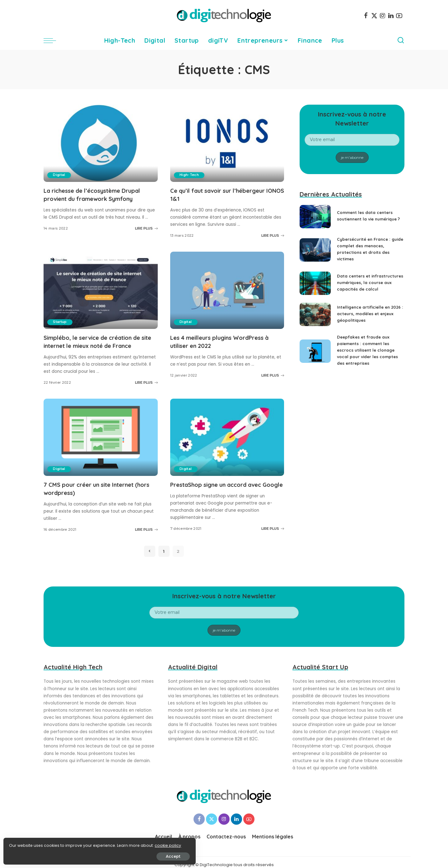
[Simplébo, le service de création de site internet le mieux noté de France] (101, 290)
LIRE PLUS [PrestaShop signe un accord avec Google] (273, 535)
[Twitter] (374, 16)
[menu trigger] (53, 40)
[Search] (401, 40)
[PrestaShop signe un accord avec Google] (227, 436)
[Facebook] (366, 16)
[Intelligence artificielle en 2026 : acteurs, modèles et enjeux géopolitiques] (315, 319)
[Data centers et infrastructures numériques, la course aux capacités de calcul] (315, 285)
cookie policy (24, 844)
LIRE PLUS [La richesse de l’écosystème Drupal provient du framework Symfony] (146, 228)
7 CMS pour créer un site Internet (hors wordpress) (94, 487)
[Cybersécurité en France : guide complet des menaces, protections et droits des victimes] (315, 250)
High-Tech (190, 175)
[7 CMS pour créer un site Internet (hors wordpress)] (101, 436)
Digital (60, 175)
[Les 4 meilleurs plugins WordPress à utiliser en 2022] (227, 290)
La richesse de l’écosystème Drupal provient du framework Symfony (97, 194)
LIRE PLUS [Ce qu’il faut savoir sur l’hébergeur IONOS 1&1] (273, 235)
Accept (75, 854)
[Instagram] (383, 16)
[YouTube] (399, 16)
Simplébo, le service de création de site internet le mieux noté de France (100, 341)
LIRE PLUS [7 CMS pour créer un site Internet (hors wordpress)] (146, 528)
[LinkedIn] (391, 16)
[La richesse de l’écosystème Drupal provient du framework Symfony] (101, 143)
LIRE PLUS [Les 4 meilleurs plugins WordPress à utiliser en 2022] (273, 374)
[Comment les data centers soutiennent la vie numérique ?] (315, 217)
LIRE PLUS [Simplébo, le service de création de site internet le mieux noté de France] (146, 381)
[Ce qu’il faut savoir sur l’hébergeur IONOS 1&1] (227, 143)
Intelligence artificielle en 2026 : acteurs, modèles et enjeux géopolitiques (366, 318)
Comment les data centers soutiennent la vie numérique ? (366, 216)
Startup (61, 321)
